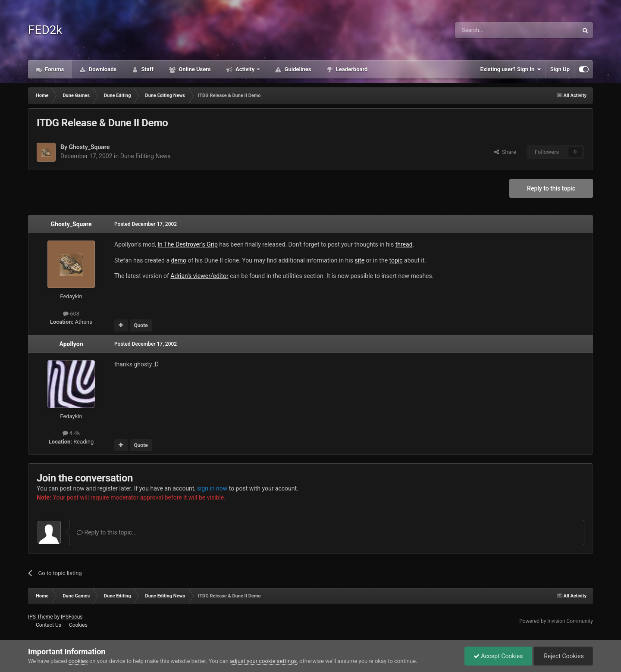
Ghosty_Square (89, 147)
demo (179, 260)
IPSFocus (72, 617)
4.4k (71, 433)
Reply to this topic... (107, 532)
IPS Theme (41, 617)
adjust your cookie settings (263, 661)
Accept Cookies (498, 656)
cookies (78, 661)
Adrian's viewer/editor (199, 276)
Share (505, 152)
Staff (147, 69)
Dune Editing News (146, 156)
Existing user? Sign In (511, 69)
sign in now (212, 488)
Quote (141, 325)
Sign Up (560, 69)
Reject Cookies (563, 656)
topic (396, 260)
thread (404, 244)
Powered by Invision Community (556, 621)
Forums (54, 69)
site (359, 260)
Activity (245, 69)
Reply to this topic (551, 188)
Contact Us (49, 625)
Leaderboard (351, 69)
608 (71, 314)
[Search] (496, 30)
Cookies (78, 625)
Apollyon (71, 344)
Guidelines (297, 69)
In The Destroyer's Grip (188, 244)
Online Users (194, 69)
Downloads (102, 69)
